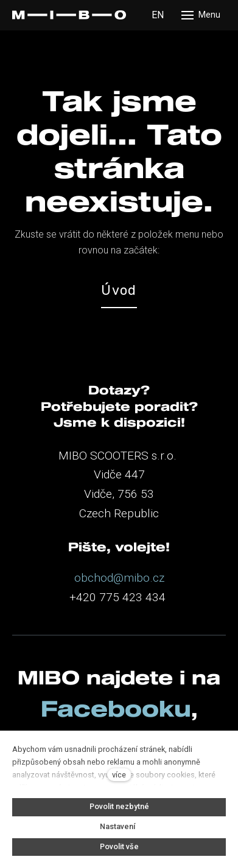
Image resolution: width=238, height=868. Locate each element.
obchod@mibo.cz (119, 578)
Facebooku (116, 708)
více (119, 775)
